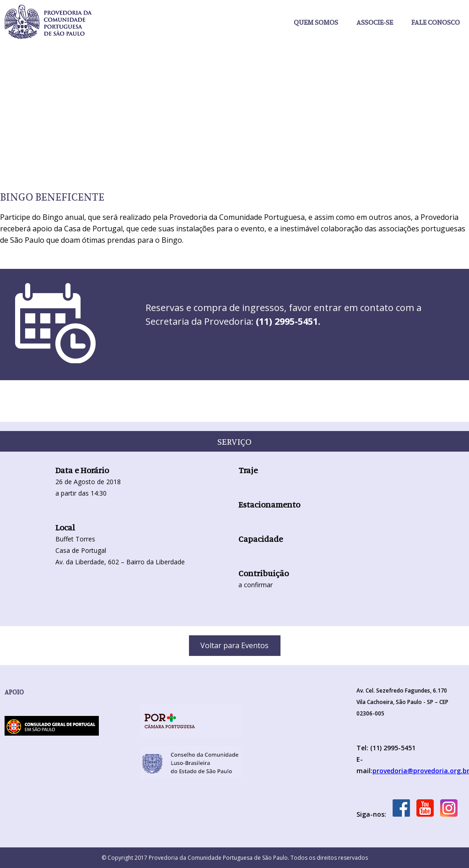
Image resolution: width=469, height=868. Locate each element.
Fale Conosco (436, 22)
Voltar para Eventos (234, 645)
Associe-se (375, 22)
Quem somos (316, 22)
